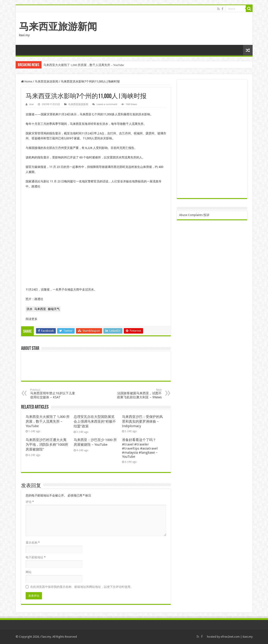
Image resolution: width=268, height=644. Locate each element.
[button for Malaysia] (40, 309)
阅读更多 (32, 319)
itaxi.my (248, 637)
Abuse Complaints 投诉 (194, 215)
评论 (30, 502)
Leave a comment (107, 104)
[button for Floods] (29, 309)
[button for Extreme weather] (54, 309)
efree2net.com (230, 637)
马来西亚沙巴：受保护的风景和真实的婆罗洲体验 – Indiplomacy (142, 421)
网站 (29, 572)
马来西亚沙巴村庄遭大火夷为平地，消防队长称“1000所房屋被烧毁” (47, 445)
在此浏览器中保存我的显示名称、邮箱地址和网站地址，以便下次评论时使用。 (82, 587)
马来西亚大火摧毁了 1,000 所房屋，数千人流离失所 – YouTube (84, 65)
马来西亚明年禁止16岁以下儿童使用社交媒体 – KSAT (53, 394)
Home (27, 81)
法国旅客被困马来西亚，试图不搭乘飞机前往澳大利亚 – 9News (138, 394)
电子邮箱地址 (36, 557)
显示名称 (33, 543)
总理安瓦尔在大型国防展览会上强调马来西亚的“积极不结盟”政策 (95, 421)
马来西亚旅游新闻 (58, 27)
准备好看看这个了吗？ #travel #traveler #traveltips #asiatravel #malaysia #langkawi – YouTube (140, 448)
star (32, 104)
